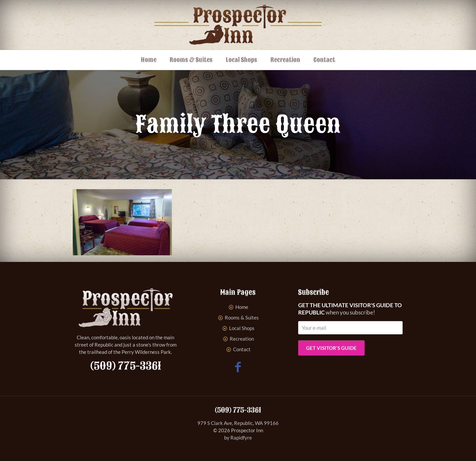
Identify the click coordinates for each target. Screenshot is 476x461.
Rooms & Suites (242, 317)
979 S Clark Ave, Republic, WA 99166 (238, 423)
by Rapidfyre (238, 438)
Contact (242, 349)
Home (242, 307)
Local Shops (242, 328)
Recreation (242, 339)
